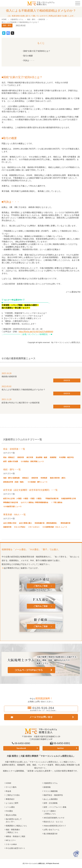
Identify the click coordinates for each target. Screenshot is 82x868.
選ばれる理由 (12, 815)
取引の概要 (28, 56)
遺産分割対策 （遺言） (58, 478)
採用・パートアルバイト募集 (56, 807)
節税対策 (42, 19)
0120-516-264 (43, 708)
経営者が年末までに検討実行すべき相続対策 (21, 403)
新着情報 (47, 787)
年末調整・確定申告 (66, 457)
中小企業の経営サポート (16, 848)
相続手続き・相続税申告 (54, 795)
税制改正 (25, 478)
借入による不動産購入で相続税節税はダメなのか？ (23, 390)
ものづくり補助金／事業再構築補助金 (34, 502)
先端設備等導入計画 (68, 499)
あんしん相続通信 (51, 799)
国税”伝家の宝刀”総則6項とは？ (37, 51)
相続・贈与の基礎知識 (11, 478)
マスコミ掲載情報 (51, 791)
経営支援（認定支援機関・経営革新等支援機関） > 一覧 (30, 490)
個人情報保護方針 (51, 834)
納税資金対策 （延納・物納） (14, 482)
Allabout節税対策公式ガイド (56, 826)
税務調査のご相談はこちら (17, 826)
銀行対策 (30, 457)
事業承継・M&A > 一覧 (15, 515)
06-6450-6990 (23, 743)
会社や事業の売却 (10, 523)
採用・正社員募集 (51, 803)
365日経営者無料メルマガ (55, 818)
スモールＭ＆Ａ (34, 527)
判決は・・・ (29, 60)
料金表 (9, 791)
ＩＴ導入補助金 (57, 502)
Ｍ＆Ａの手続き (20, 527)
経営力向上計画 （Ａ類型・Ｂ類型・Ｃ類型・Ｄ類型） (23, 499)
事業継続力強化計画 (11, 502)
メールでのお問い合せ (41, 717)
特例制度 (44, 478)
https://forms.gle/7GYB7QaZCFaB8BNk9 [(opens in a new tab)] (36, 332)
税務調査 (53, 457)
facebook (21, 748)
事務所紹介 (11, 799)
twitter (61, 748)
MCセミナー (11, 840)
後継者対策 (7, 527)
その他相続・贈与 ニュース (37, 482)
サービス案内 (12, 787)
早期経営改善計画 (52, 499)
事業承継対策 (65, 523)
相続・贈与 (31, 19)
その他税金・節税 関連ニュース (32, 461)
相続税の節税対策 (9, 376)
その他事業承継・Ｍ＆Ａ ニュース (55, 527)
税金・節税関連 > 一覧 (14, 449)
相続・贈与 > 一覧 (12, 469)
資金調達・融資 (41, 457)
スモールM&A (12, 844)
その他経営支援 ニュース (12, 507)
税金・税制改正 (9, 457)
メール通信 (11, 807)
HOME (4, 19)
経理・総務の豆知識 (11, 461)
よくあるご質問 (12, 803)
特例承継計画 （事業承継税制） (46, 523)
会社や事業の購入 (25, 523)
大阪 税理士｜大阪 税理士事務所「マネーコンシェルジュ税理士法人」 (41, 756)
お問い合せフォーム (52, 830)
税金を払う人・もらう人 (54, 822)
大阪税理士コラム (17, 19)
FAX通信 (9, 811)
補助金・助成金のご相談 (16, 836)
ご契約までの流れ (13, 795)
